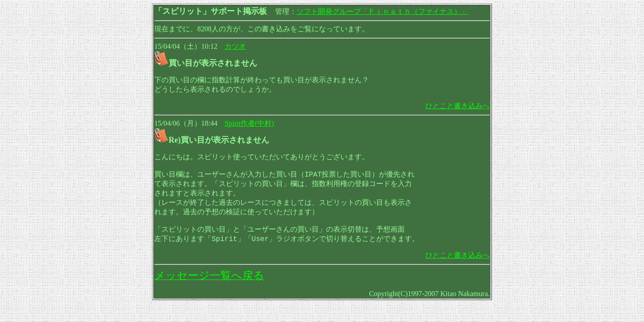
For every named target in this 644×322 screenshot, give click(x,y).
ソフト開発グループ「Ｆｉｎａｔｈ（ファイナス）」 (382, 11)
